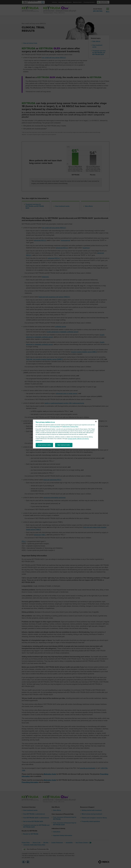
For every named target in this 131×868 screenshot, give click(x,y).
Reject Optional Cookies (64, 445)
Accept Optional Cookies (44, 445)
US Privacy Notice (55, 427)
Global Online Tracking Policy (70, 427)
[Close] (96, 422)
